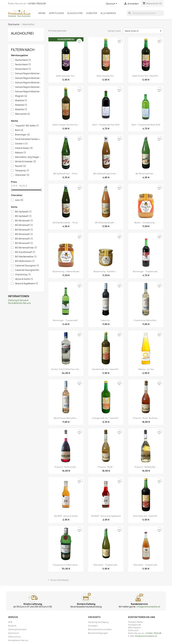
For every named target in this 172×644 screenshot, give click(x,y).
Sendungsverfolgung (98, 622)
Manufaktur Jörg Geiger (28, 157)
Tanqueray (22, 171)
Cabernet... (106, 320)
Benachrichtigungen (98, 633)
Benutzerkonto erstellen (100, 629)
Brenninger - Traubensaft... (146, 271)
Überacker (22, 175)
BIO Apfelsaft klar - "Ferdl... (66, 174)
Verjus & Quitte (24, 279)
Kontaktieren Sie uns (19, 303)
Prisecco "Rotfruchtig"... (66, 467)
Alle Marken (108, 13)
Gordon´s (21, 144)
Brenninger (23, 135)
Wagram (21, 96)
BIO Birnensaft (24, 221)
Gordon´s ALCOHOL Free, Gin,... (66, 369)
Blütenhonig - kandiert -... (106, 271)
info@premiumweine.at (148, 607)
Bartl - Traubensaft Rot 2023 (106, 125)
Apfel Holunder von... (66, 76)
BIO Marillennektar (26, 257)
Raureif (21, 166)
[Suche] (145, 13)
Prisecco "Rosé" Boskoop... (146, 418)
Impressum (13, 633)
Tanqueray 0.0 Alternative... (66, 565)
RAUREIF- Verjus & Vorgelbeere (106, 516)
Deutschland (23, 60)
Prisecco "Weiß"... (106, 467)
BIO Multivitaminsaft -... (106, 223)
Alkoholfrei (75, 13)
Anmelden (93, 626)
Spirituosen (56, 13)
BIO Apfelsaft (23, 212)
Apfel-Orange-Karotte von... (66, 125)
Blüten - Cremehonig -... (146, 223)
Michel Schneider (26, 162)
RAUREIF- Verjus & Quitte (66, 516)
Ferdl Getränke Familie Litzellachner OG (28, 139)
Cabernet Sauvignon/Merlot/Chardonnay (28, 270)
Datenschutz (14, 637)
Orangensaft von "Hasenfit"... (106, 418)
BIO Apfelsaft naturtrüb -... (106, 174)
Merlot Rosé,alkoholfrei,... (66, 418)
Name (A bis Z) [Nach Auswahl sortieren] (144, 31)
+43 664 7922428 (36, 4)
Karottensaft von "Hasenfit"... (106, 369)
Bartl (19, 130)
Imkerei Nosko (24, 148)
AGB (10, 622)
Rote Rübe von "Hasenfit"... (146, 516)
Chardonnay (23, 275)
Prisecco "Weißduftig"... (146, 467)
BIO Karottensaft (25, 252)
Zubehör (92, 13)
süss (19, 200)
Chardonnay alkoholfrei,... (146, 320)
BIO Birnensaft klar (26, 248)
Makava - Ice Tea (146, 369)
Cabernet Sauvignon (27, 266)
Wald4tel (21, 101)
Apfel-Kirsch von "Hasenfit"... (146, 76)
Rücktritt (12, 626)
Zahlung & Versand (18, 300)
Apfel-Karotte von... (106, 76)
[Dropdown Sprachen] (112, 4)
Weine (42, 13)
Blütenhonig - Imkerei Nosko (66, 271)
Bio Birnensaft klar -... (146, 174)
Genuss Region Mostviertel (28, 74)
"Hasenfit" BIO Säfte (27, 126)
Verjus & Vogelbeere (27, 284)
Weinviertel (23, 114)
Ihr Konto (94, 617)
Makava (21, 153)
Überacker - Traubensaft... (106, 565)
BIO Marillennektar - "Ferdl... (66, 223)
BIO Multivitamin (25, 261)
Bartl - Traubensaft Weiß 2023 (146, 125)
